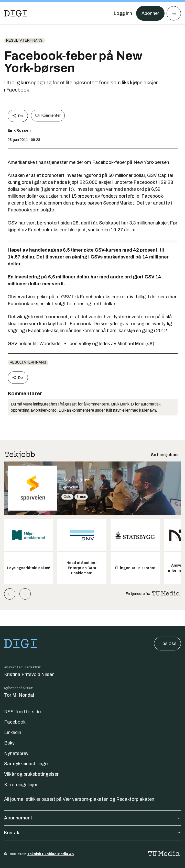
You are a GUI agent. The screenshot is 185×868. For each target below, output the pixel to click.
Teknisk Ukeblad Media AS (51, 854)
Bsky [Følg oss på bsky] (9, 743)
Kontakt (92, 833)
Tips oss (167, 644)
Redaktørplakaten (135, 799)
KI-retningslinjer (21, 785)
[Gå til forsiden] (16, 13)
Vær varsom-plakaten (86, 799)
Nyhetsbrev (16, 753)
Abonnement (92, 818)
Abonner (150, 13)
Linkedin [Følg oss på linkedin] (13, 732)
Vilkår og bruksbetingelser (31, 774)
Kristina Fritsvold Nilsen (29, 674)
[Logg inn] (123, 13)
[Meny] (174, 13)
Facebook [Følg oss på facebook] (15, 722)
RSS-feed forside (22, 712)
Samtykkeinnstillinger (27, 764)
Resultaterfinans (24, 41)
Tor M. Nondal (19, 695)
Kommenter (48, 116)
